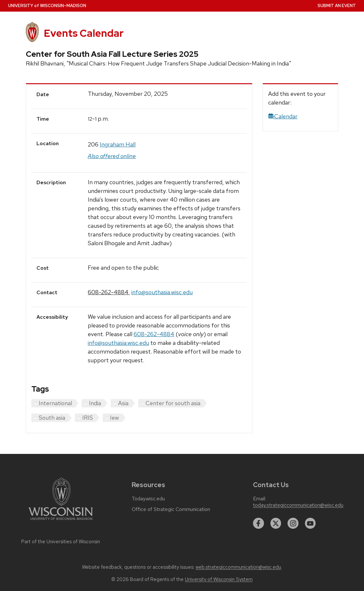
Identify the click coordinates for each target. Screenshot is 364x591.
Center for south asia (173, 403)
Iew (115, 418)
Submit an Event (337, 6)
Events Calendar (84, 33)
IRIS (88, 418)
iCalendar (283, 116)
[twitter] (276, 523)
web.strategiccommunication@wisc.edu (238, 567)
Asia (123, 403)
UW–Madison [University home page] (47, 6)
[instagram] (293, 523)
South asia (52, 418)
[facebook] (258, 523)
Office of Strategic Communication (171, 509)
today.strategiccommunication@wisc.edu (298, 505)
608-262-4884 (108, 292)
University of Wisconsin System (219, 579)
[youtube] (310, 523)
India (95, 403)
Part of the (61, 542)
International (55, 403)
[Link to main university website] (61, 521)
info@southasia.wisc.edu (162, 292)
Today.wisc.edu (148, 499)
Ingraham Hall (118, 144)
